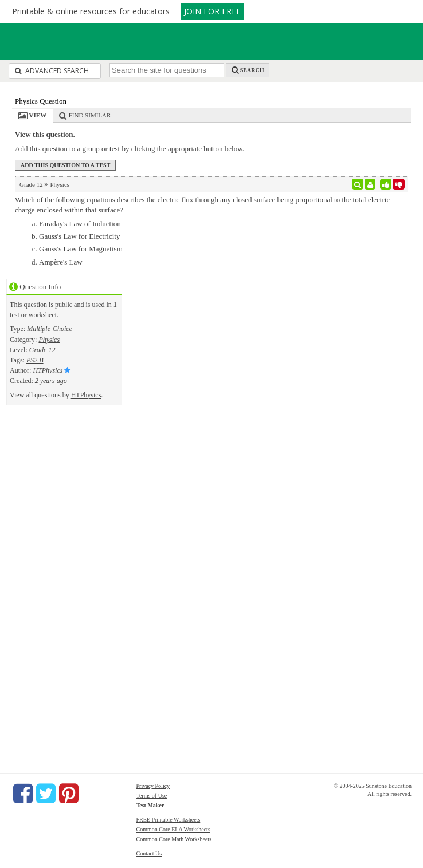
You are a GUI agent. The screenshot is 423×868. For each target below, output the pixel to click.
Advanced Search (52, 71)
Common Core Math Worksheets (174, 839)
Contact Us (149, 853)
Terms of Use (152, 796)
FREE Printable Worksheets (169, 820)
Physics (49, 340)
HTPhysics (86, 395)
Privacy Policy (153, 786)
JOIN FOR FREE (212, 11)
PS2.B (35, 360)
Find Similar (90, 115)
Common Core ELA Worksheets (173, 829)
